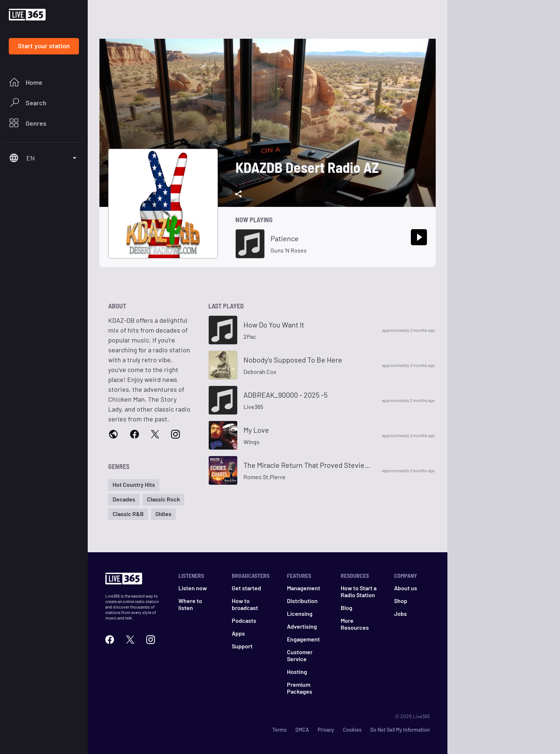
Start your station (44, 46)
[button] (134, 485)
